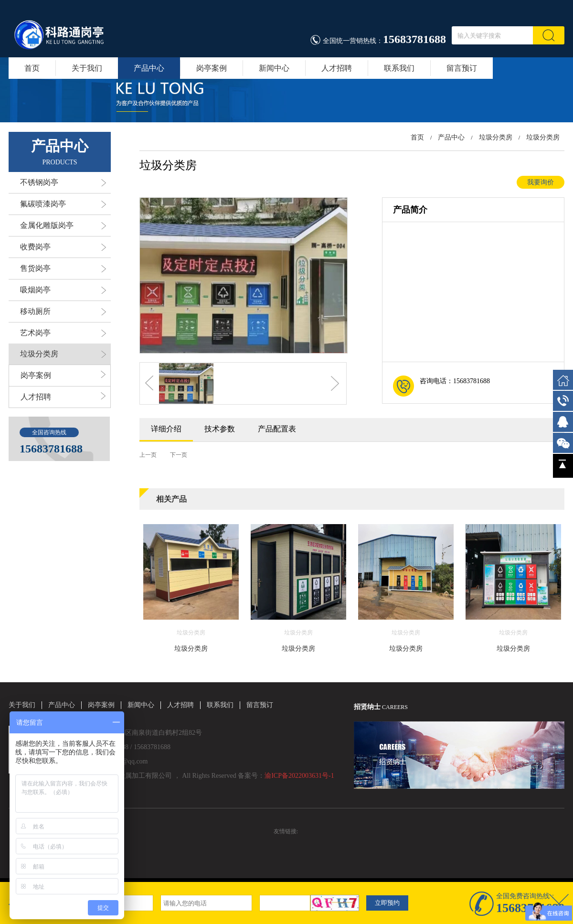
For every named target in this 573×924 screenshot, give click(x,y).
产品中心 (149, 68)
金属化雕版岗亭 (63, 226)
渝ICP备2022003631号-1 (299, 776)
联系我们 (399, 68)
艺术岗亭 (63, 333)
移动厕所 (63, 312)
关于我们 (87, 68)
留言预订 (462, 68)
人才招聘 (337, 68)
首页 (32, 68)
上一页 (148, 455)
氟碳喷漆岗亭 (63, 204)
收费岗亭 (63, 247)
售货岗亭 (63, 269)
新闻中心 (274, 68)
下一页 (179, 455)
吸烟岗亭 (63, 290)
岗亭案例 (212, 68)
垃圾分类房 (63, 354)
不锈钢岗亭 (63, 183)
